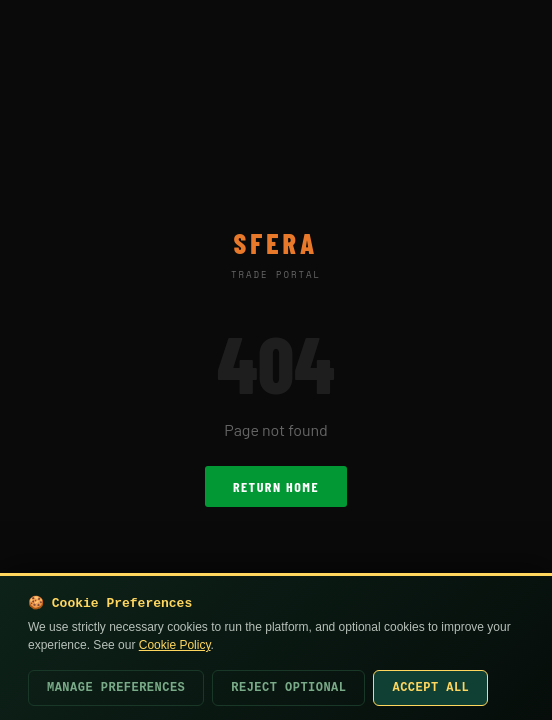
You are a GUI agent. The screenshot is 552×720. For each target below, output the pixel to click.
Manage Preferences (116, 688)
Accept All (430, 688)
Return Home (276, 486)
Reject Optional (288, 688)
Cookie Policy (175, 645)
